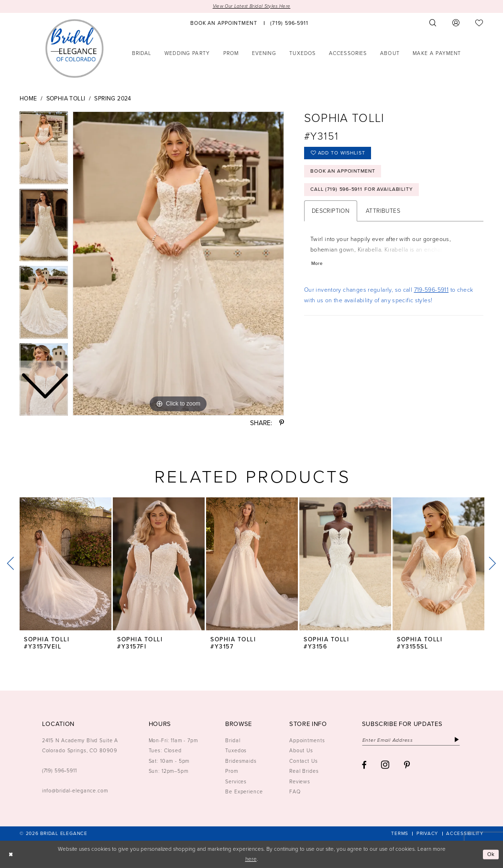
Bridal (233, 740)
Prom (232, 771)
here (251, 859)
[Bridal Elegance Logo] (75, 48)
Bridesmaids (241, 761)
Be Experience (244, 791)
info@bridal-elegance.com (75, 791)
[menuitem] (224, 23)
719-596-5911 (432, 291)
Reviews (300, 781)
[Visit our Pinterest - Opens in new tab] (407, 766)
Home (28, 99)
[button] (456, 23)
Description (331, 212)
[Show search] (433, 23)
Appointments (307, 740)
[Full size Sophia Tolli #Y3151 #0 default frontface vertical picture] (178, 264)
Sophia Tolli (66, 99)
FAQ (295, 791)
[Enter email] (412, 740)
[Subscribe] (459, 740)
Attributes (383, 212)
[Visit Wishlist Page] (479, 23)
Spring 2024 (113, 99)
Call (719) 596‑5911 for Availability (362, 191)
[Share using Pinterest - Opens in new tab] (282, 424)
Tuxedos (236, 751)
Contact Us (304, 761)
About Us (301, 751)
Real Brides (304, 771)
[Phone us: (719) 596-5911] (290, 23)
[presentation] (66, 564)
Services (236, 781)
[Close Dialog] (11, 854)
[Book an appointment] (224, 23)
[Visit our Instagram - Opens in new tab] (385, 766)
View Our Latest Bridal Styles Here (251, 6)
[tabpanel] (178, 264)
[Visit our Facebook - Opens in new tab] (364, 766)
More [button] (317, 265)
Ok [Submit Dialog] (491, 854)
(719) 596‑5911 (60, 771)
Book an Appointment (344, 172)
